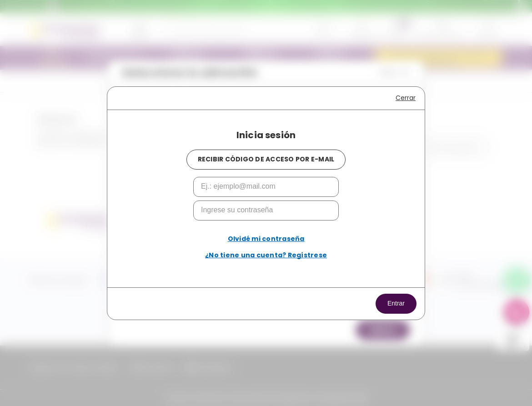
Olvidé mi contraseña (266, 239)
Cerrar (406, 98)
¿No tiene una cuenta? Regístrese (266, 255)
